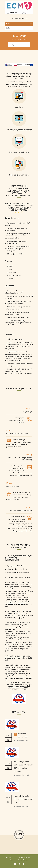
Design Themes (23, 860)
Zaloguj (16, 18)
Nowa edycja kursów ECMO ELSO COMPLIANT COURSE (23, 799)
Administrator (20, 741)
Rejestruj (24, 18)
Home (14, 39)
